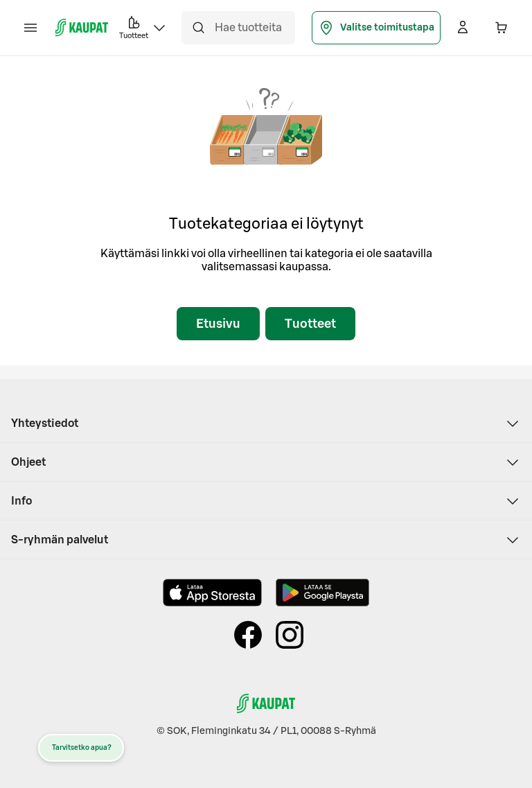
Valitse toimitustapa (376, 28)
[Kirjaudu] (463, 28)
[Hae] (198, 28)
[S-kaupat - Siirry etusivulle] (82, 28)
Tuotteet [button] (143, 27)
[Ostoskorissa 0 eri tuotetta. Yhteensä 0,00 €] (502, 28)
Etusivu (218, 324)
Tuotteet (310, 324)
